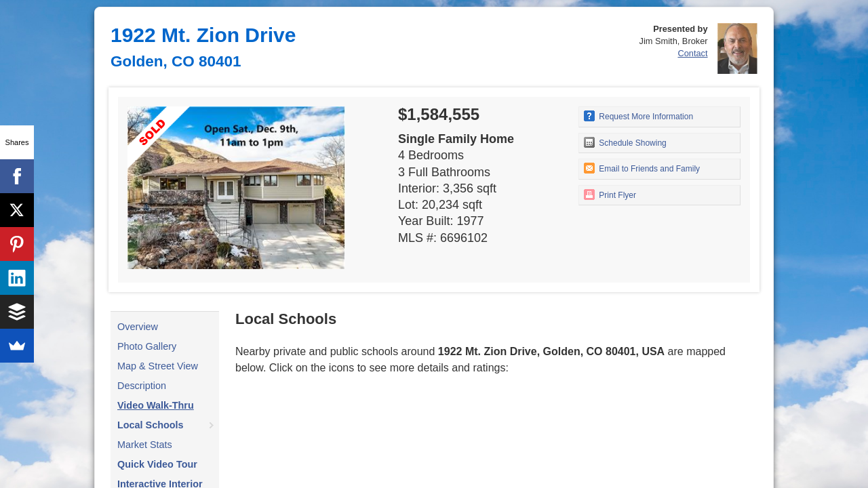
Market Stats (145, 445)
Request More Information (638, 116)
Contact (692, 53)
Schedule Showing (625, 142)
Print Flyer (610, 195)
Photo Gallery (147, 346)
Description (142, 386)
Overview (138, 327)
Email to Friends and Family (642, 168)
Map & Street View (158, 366)
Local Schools (151, 425)
